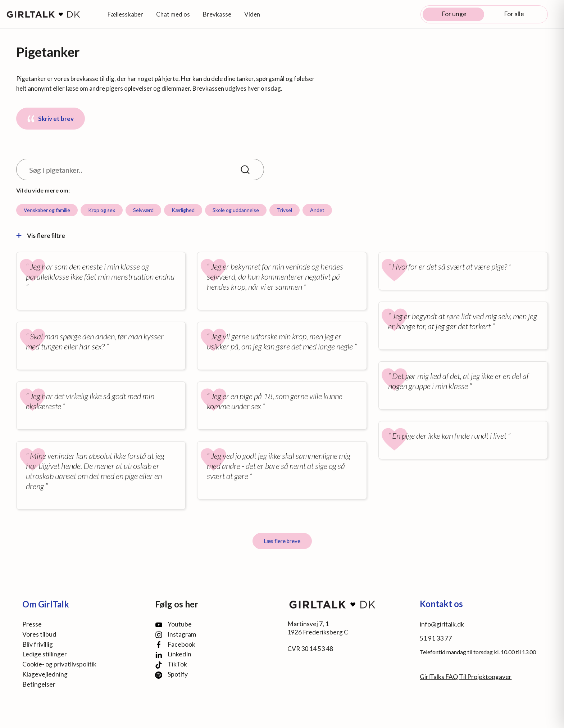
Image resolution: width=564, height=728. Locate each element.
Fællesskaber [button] (125, 14)
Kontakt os (441, 604)
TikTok (171, 664)
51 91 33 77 (436, 638)
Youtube (173, 624)
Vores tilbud (39, 634)
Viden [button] (252, 14)
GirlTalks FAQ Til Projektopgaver (466, 677)
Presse (32, 624)
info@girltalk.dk (442, 624)
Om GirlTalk (46, 604)
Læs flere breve (282, 541)
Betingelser (39, 684)
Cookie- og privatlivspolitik (59, 664)
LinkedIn (173, 654)
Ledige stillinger (45, 654)
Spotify (171, 675)
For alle (514, 14)
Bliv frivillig (38, 644)
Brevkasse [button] (217, 14)
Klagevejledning (45, 674)
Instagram (176, 635)
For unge (454, 14)
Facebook (175, 645)
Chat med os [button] (173, 14)
